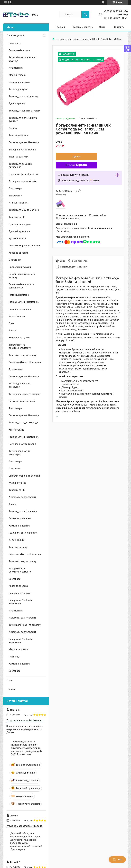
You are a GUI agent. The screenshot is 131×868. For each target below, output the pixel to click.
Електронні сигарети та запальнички (21, 286)
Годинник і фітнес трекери (23, 533)
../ (57, 416)
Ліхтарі (13, 331)
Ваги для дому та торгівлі (23, 150)
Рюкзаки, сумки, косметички (24, 302)
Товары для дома (18, 135)
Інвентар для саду (19, 157)
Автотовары (16, 408)
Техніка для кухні (18, 89)
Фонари (13, 128)
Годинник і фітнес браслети (24, 174)
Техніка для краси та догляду (25, 394)
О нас (102, 27)
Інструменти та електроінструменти (20, 346)
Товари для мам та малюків (24, 210)
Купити (76, 157)
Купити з (76, 165)
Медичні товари (18, 75)
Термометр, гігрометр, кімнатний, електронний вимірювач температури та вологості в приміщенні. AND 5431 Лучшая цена (26, 748)
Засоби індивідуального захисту (22, 276)
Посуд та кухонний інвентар (24, 142)
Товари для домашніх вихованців (21, 166)
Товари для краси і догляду (24, 96)
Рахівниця (14, 657)
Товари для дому (18, 547)
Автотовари (15, 188)
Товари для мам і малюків (23, 511)
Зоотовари (15, 579)
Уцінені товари (17, 316)
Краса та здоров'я (19, 253)
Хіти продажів (16, 430)
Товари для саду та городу (23, 423)
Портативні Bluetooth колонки (25, 362)
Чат (117, 859)
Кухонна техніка (17, 238)
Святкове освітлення (20, 309)
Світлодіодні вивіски (20, 267)
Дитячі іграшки (17, 103)
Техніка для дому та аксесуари (20, 385)
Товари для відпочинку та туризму (23, 120)
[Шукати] (85, 15)
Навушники (15, 43)
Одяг (12, 323)
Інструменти (15, 196)
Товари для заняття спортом (24, 111)
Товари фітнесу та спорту (23, 355)
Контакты (119, 27)
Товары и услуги (82, 27)
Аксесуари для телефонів (23, 181)
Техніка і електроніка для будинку (22, 59)
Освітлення (15, 260)
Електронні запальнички (22, 401)
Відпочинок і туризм (20, 338)
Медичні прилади (18, 649)
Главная (60, 27)
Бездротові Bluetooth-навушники (21, 602)
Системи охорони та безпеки (24, 246)
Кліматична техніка (19, 82)
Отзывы (11, 689)
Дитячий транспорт (19, 231)
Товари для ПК (17, 217)
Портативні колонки (19, 50)
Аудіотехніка (16, 68)
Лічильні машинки (19, 203)
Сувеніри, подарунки (20, 224)
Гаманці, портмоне (19, 295)
